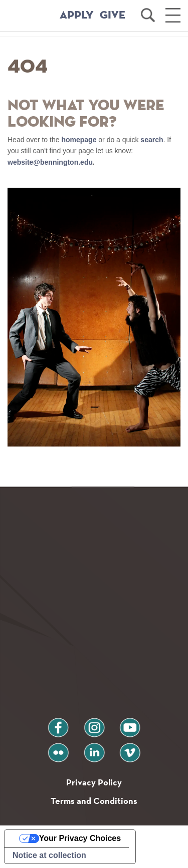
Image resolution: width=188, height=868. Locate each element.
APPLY (77, 16)
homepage (79, 140)
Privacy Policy (94, 782)
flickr (58, 749)
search (152, 140)
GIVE (113, 16)
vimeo (130, 749)
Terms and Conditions (94, 801)
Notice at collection (49, 855)
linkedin (94, 749)
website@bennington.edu (50, 162)
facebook (58, 724)
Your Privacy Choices (80, 838)
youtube (130, 724)
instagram (94, 724)
